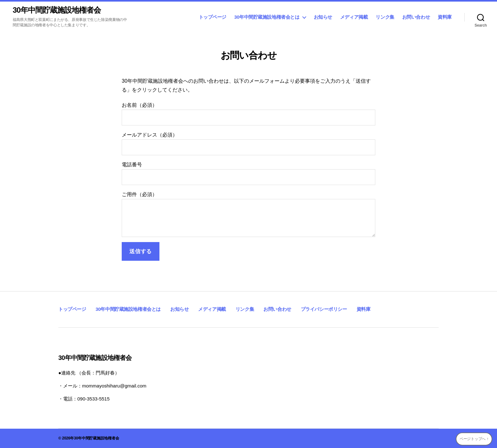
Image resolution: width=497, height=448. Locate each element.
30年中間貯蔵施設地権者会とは (267, 17)
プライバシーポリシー (324, 309)
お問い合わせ (416, 17)
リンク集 (385, 17)
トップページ (213, 17)
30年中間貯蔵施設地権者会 (57, 10)
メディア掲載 (354, 17)
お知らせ (323, 17)
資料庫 (445, 17)
